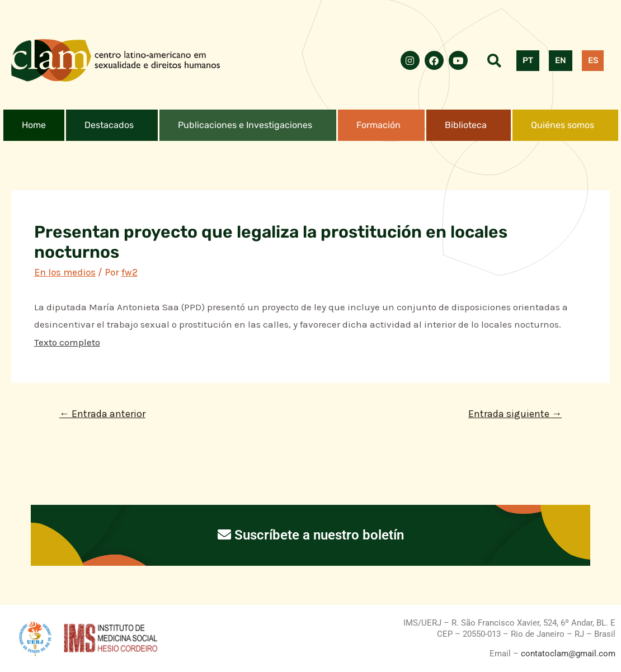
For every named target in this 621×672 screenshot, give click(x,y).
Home (34, 125)
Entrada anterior (102, 414)
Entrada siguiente (515, 414)
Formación (378, 125)
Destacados (109, 125)
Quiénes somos (563, 125)
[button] (112, 125)
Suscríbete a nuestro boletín (311, 535)
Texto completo (67, 342)
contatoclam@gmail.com (567, 654)
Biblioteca (466, 125)
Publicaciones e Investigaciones (245, 125)
